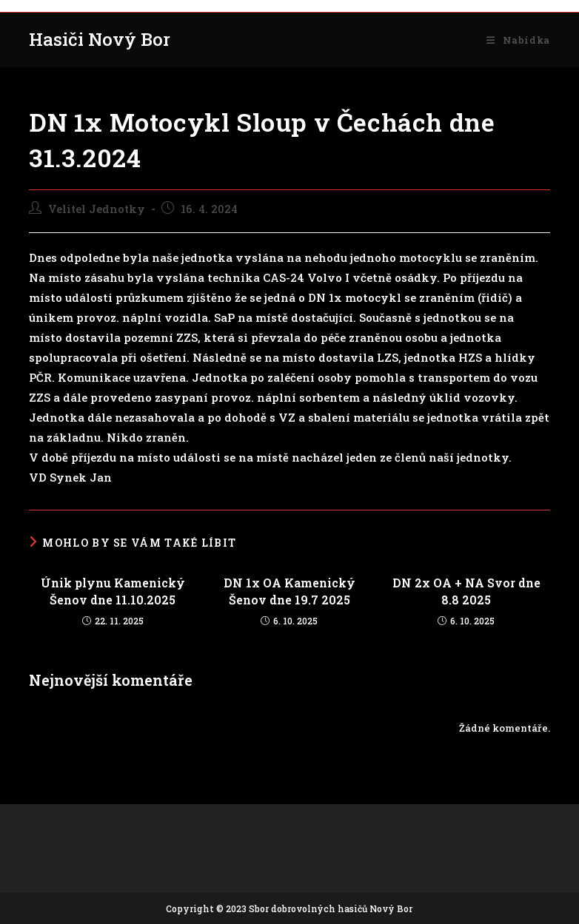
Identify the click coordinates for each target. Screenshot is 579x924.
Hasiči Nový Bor (100, 39)
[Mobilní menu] (518, 40)
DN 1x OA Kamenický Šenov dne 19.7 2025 (289, 591)
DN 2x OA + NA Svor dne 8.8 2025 (466, 591)
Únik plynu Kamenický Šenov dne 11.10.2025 (113, 591)
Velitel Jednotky (97, 209)
